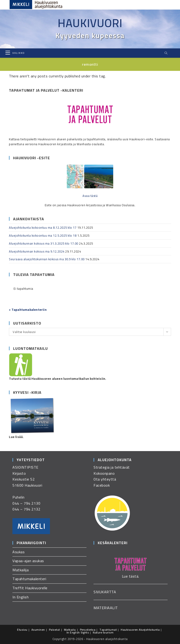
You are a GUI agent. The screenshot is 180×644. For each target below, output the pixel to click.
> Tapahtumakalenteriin (28, 310)
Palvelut (54, 630)
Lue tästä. (131, 576)
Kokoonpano (104, 473)
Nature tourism (103, 632)
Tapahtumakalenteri (29, 579)
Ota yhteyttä (105, 479)
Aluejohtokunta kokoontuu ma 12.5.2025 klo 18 (43, 235)
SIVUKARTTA (105, 592)
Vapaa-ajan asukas (28, 561)
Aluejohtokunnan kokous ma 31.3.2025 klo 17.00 (44, 243)
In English (21, 597)
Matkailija (21, 570)
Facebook (102, 485)
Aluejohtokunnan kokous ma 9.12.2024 (37, 251)
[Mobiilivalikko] (15, 53)
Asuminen (38, 630)
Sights (85, 632)
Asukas (19, 552)
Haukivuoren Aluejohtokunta (140, 630)
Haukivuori (90, 23)
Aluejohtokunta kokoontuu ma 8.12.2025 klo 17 (43, 228)
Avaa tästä (90, 196)
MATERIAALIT (106, 608)
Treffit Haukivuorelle (30, 588)
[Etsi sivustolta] (166, 53)
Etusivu (22, 630)
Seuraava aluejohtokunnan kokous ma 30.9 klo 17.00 (47, 259)
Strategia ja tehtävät (112, 467)
